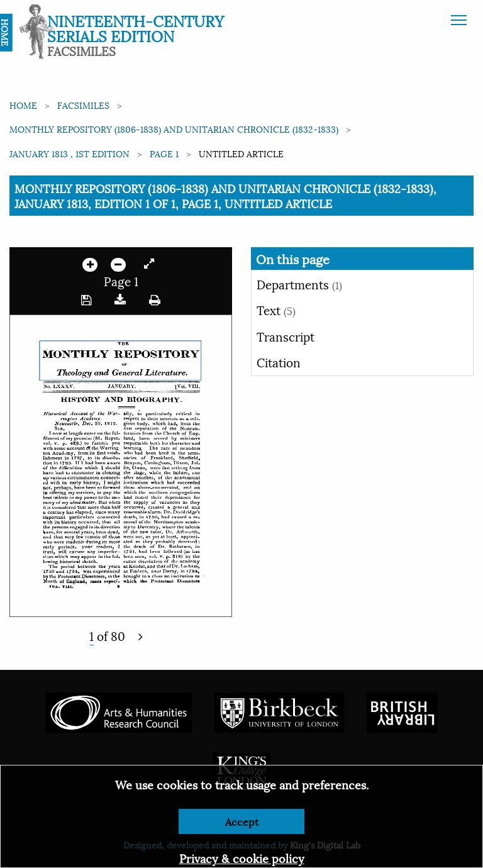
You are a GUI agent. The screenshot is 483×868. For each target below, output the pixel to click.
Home (23, 105)
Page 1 (164, 153)
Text (276, 309)
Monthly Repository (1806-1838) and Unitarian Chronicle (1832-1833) (174, 129)
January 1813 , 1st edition (69, 153)
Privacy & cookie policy (242, 858)
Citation (279, 362)
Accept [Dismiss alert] (242, 821)
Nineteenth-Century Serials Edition (136, 28)
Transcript (286, 336)
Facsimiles (83, 105)
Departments (299, 284)
